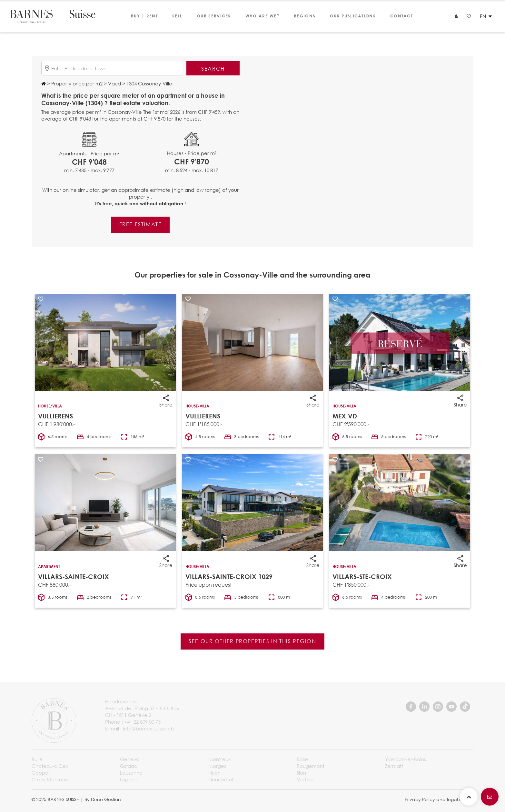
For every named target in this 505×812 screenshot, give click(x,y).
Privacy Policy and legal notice (439, 799)
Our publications (353, 16)
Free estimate (141, 224)
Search (213, 68)
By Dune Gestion (103, 799)
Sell (177, 16)
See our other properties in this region (252, 641)
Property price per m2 (76, 83)
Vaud (114, 83)
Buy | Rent (144, 16)
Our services (214, 16)
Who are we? (262, 16)
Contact (401, 16)
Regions (305, 16)
